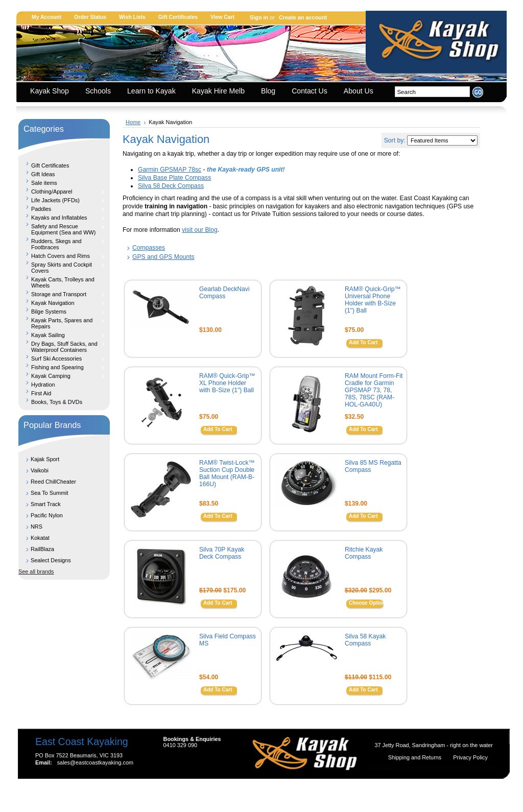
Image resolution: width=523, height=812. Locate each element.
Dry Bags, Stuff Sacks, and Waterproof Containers (62, 347)
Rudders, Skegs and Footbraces (62, 244)
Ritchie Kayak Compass (364, 553)
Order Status (90, 17)
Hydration (43, 385)
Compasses (149, 248)
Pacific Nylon (47, 515)
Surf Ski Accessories (62, 359)
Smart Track (46, 504)
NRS (37, 527)
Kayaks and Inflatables (62, 218)
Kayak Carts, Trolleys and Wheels (63, 282)
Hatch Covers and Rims (62, 256)
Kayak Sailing (62, 335)
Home (133, 122)
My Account (46, 17)
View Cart (222, 17)
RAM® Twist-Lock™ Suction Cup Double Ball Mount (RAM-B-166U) (227, 473)
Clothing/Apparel (62, 192)
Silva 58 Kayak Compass (365, 640)
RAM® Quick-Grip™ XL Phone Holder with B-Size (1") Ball (227, 383)
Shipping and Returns (416, 757)
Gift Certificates (178, 17)
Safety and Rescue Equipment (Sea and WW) (62, 229)
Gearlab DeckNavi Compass (224, 293)
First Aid (41, 393)
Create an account (303, 17)
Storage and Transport (62, 294)
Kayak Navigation (62, 303)
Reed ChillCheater (53, 482)
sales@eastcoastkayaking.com (95, 762)
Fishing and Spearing (62, 367)
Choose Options (369, 603)
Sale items (44, 183)
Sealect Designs (51, 560)
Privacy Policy (470, 757)
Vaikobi (40, 470)
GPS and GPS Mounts (163, 257)
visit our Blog (200, 230)
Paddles (62, 209)
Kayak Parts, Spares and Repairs (62, 323)
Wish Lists (132, 17)
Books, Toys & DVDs (57, 402)
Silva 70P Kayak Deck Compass (222, 553)
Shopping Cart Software (243, 793)
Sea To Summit (50, 493)
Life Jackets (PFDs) (62, 200)
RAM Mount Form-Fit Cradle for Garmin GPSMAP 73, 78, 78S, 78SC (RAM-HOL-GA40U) (374, 390)
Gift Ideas (43, 174)
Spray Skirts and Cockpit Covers (62, 268)
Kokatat (40, 538)
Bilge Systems (62, 312)
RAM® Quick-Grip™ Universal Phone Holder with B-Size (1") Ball (373, 300)
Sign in (259, 17)
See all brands (36, 571)
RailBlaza (42, 549)
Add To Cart (363, 342)
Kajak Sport (45, 459)
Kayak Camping (62, 376)
